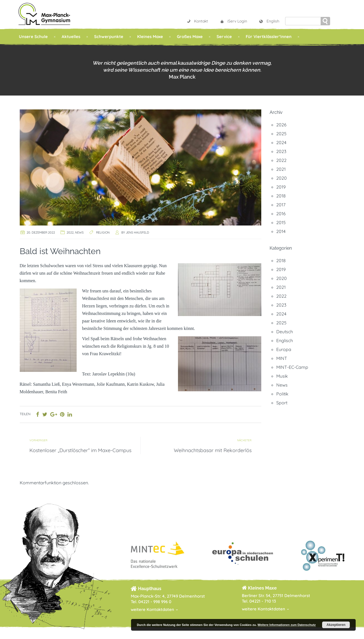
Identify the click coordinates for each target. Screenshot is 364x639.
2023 (281, 151)
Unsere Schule (33, 37)
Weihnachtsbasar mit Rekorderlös (213, 450)
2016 (281, 214)
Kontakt (197, 21)
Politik (282, 394)
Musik (282, 376)
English (269, 21)
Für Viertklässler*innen (269, 37)
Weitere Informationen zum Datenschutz (287, 625)
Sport (282, 403)
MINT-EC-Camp (292, 367)
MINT (282, 358)
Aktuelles (71, 37)
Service (224, 37)
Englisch (285, 340)
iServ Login (233, 21)
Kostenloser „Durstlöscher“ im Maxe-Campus (80, 450)
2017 (281, 205)
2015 (281, 222)
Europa (284, 349)
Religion (103, 232)
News (79, 232)
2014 (281, 231)
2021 (281, 169)
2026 (281, 125)
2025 (281, 134)
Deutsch (285, 332)
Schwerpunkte (109, 37)
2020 (282, 178)
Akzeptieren (336, 625)
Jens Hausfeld (137, 232)
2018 (281, 196)
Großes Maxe (190, 37)
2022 (70, 232)
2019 (281, 187)
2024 (281, 142)
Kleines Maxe (150, 37)
